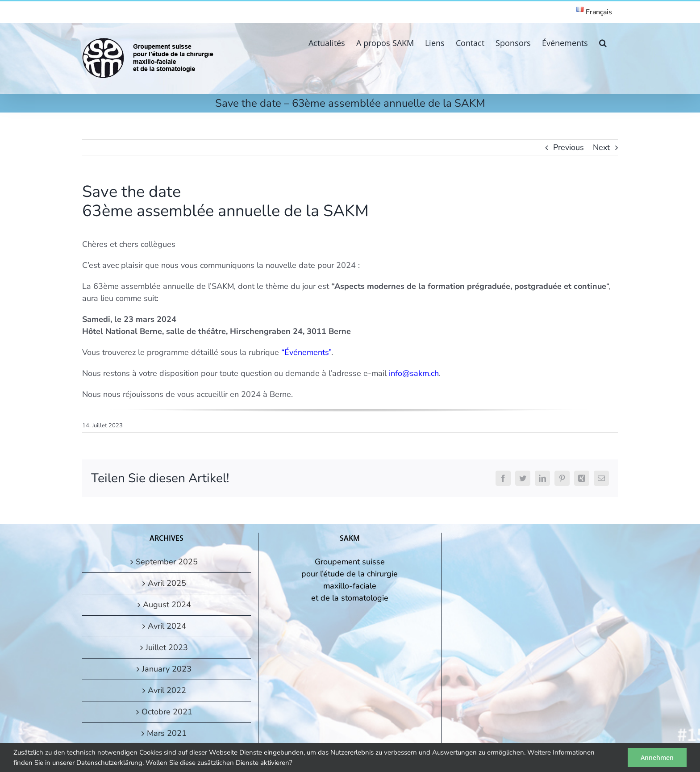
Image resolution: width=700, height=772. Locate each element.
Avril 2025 (167, 583)
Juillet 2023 (167, 647)
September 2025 (167, 562)
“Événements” (306, 352)
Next (601, 147)
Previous (569, 147)
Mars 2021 (167, 733)
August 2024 (167, 605)
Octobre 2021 (167, 712)
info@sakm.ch (414, 373)
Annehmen (657, 757)
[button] (603, 42)
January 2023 (167, 669)
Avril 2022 (167, 690)
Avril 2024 (167, 626)
